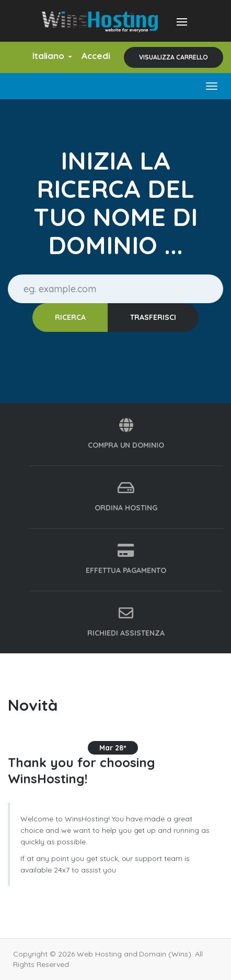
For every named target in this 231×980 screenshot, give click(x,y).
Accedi (96, 56)
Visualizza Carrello (174, 57)
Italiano (53, 56)
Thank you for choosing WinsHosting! (81, 770)
